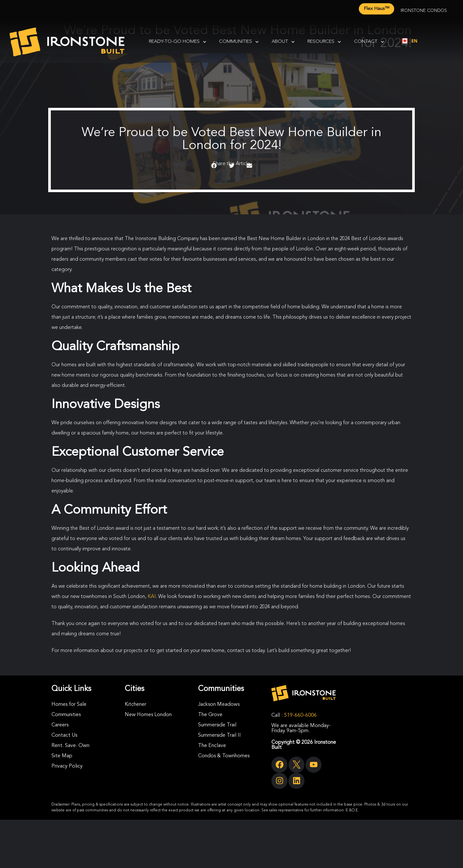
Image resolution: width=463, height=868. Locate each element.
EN (409, 41)
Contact (369, 42)
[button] (214, 166)
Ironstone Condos (424, 11)
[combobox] (409, 41)
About (283, 42)
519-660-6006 (300, 715)
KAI (152, 597)
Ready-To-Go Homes (178, 42)
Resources (324, 42)
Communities (239, 42)
